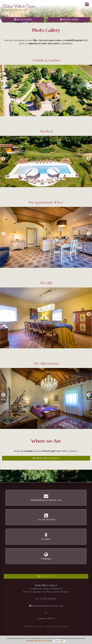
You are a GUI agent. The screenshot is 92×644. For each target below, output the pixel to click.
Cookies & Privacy (46, 618)
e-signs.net (65, 626)
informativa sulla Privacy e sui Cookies (39, 641)
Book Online (23, 19)
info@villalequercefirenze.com (47, 606)
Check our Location (46, 458)
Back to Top (46, 576)
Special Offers (69, 19)
